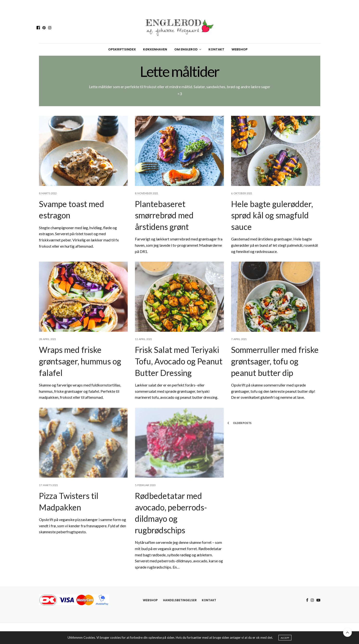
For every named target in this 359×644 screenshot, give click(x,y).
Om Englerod (186, 49)
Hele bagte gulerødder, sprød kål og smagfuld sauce (272, 215)
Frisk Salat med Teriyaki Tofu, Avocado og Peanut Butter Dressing (179, 361)
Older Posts (239, 423)
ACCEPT (285, 638)
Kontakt (216, 49)
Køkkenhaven (155, 49)
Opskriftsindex (122, 49)
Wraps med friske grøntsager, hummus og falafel (80, 361)
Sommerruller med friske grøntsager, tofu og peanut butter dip (275, 361)
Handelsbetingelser (180, 600)
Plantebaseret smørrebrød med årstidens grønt (164, 215)
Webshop (239, 49)
